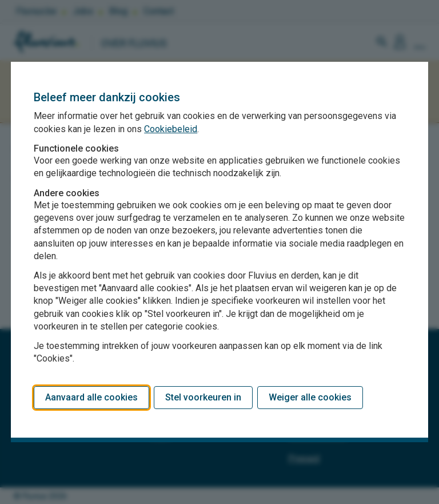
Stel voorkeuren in (203, 397)
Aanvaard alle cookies (91, 397)
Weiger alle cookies (310, 397)
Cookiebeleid (171, 129)
